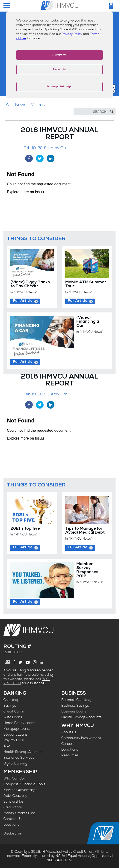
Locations (11, 825)
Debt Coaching (15, 796)
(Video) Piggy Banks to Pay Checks (30, 285)
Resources (70, 755)
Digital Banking (15, 763)
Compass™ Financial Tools (24, 784)
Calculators (13, 807)
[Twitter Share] (40, 158)
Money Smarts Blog (19, 813)
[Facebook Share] (29, 158)
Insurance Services (19, 758)
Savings (10, 706)
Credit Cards (14, 711)
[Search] (95, 112)
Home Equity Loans (19, 723)
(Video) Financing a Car (88, 322)
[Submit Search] (112, 112)
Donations (70, 750)
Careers (68, 744)
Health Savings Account (23, 752)
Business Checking (76, 700)
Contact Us (12, 819)
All (8, 105)
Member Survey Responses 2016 (87, 570)
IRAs (7, 746)
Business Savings (75, 706)
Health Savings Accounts (81, 717)
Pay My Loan (14, 740)
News (21, 105)
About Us (69, 732)
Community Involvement (81, 738)
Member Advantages (20, 790)
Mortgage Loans (16, 729)
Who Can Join (15, 778)
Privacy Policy (72, 34)
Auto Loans (13, 717)
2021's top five (25, 529)
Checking (11, 700)
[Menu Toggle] (7, 6)
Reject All (59, 70)
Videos (38, 105)
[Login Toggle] (111, 6)
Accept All (59, 55)
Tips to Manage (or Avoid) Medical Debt (85, 531)
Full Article (23, 301)
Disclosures (13, 833)
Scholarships (13, 802)
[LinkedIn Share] (51, 158)
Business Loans (74, 711)
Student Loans (15, 735)
